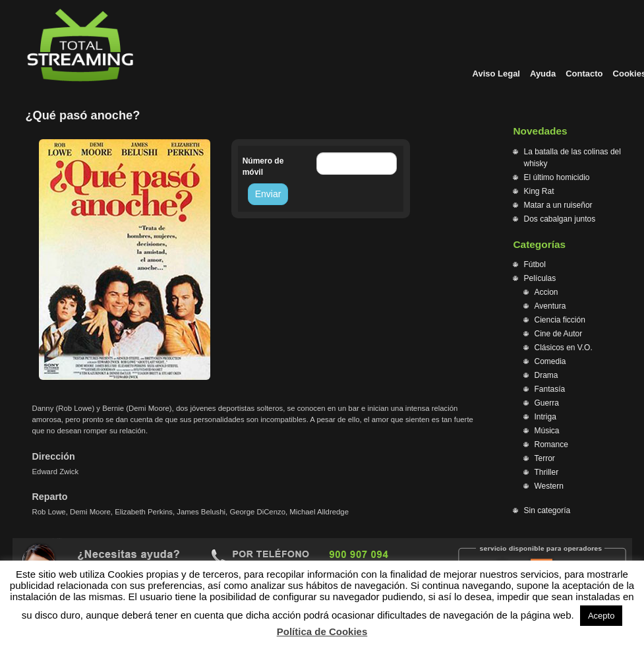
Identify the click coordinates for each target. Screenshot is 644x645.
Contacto (584, 74)
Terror (545, 458)
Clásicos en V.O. (564, 348)
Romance (551, 445)
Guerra (547, 403)
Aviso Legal (496, 74)
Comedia (550, 361)
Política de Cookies (322, 631)
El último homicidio (557, 177)
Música (547, 431)
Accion (546, 292)
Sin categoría (547, 510)
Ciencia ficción (560, 320)
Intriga (545, 417)
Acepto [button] (601, 616)
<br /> (263, 261)
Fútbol (535, 264)
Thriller (547, 472)
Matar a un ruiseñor (558, 205)
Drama (546, 375)
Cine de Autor (559, 334)
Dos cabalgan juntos (560, 219)
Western (549, 486)
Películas (540, 278)
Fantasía (550, 389)
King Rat (539, 191)
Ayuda (543, 74)
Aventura (550, 306)
